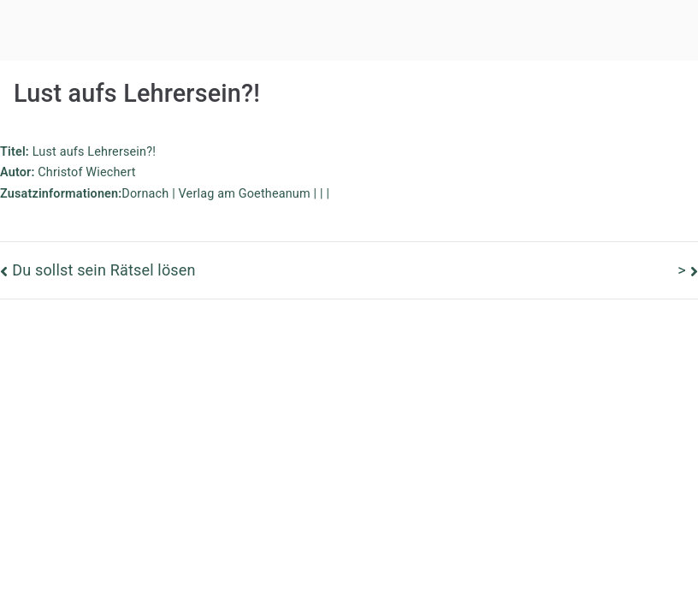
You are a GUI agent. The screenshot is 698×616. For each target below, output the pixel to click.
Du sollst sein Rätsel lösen (104, 270)
